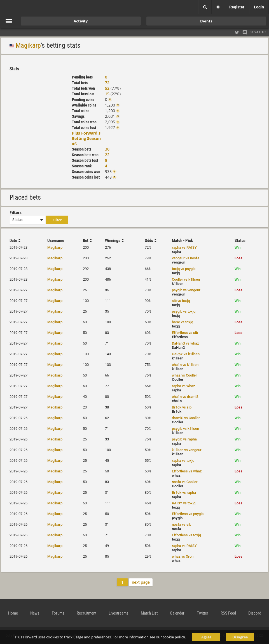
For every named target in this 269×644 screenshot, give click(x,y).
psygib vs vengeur (186, 290)
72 (107, 83)
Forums (58, 613)
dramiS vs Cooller (186, 418)
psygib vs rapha (184, 439)
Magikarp (28, 45)
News (35, 613)
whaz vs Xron (183, 556)
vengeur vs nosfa (186, 258)
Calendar (177, 613)
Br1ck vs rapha (184, 492)
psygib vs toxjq (184, 311)
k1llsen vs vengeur (187, 450)
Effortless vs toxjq (186, 535)
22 (107, 155)
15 (107, 94)
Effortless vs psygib (188, 514)
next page (141, 582)
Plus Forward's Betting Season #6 (86, 138)
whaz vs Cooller (184, 375)
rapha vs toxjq (183, 461)
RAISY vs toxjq (184, 503)
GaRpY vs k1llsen (186, 354)
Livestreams (119, 613)
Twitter (203, 613)
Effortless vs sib (185, 333)
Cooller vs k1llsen (186, 279)
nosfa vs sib (182, 524)
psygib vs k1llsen (185, 429)
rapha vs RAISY (184, 247)
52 (107, 88)
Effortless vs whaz (187, 471)
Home (13, 613)
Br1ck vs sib (182, 407)
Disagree (240, 637)
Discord (255, 613)
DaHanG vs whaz (185, 343)
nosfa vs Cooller (185, 482)
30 (107, 149)
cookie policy (174, 637)
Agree (206, 637)
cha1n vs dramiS (185, 397)
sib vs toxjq (181, 301)
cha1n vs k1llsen (185, 365)
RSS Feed (228, 613)
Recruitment (86, 613)
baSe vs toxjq (183, 322)
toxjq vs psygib (184, 269)
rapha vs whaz (183, 386)
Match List (149, 613)
